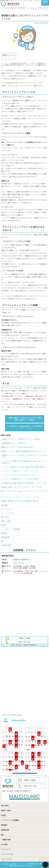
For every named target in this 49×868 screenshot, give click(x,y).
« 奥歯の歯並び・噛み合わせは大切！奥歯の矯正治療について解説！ (25, 419)
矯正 (2, 541)
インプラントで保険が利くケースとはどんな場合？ (20, 479)
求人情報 (4, 845)
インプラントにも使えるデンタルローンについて (19, 471)
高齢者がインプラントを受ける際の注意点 (17, 447)
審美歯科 (4, 533)
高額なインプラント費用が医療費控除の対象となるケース (23, 451)
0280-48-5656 (19, 563)
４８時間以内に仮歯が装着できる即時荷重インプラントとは (24, 483)
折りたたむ (11, 55)
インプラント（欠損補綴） (11, 529)
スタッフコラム (7, 509)
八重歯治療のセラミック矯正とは (14, 443)
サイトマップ (6, 849)
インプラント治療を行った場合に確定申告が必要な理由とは (24, 467)
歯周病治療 (5, 537)
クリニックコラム (41, 23)
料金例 (3, 525)
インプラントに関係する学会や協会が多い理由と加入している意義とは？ (24, 462)
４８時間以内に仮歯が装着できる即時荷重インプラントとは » (25, 427)
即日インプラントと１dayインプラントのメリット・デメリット (24, 492)
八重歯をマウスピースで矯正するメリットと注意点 (20, 439)
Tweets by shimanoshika (12, 715)
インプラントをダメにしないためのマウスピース (19, 475)
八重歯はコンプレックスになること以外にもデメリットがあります (24, 456)
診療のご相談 (6, 521)
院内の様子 (5, 517)
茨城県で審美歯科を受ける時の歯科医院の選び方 (19, 501)
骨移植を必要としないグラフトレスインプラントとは (21, 487)
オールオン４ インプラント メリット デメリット (21, 497)
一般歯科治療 (6, 545)
